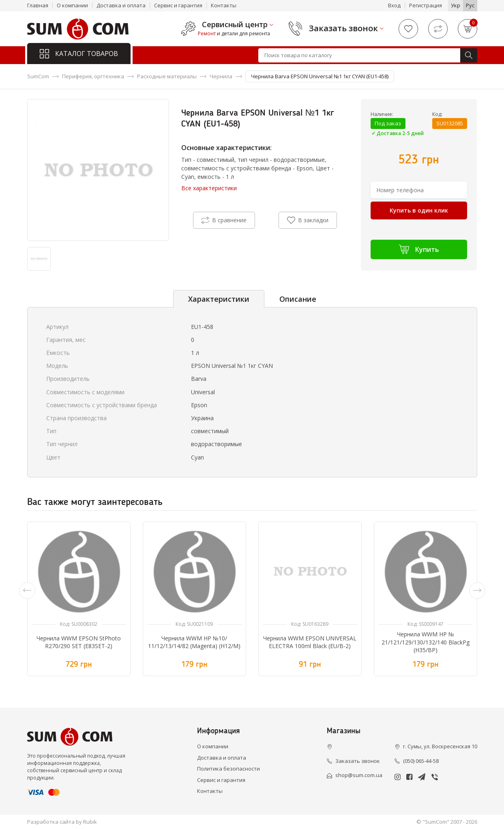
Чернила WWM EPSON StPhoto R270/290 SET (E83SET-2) (79, 642)
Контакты (224, 5)
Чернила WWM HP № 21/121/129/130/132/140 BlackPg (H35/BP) (426, 642)
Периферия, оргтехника (93, 76)
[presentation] (27, 591)
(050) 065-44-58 (421, 761)
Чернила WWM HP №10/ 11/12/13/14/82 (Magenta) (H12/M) (194, 642)
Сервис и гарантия (178, 5)
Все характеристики (209, 188)
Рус (470, 5)
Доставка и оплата (121, 5)
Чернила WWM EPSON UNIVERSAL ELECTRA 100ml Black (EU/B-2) (310, 642)
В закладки (308, 220)
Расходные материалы (167, 76)
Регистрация (426, 5)
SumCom (38, 76)
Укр (456, 5)
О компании (72, 5)
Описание (298, 299)
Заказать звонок (343, 28)
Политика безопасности (228, 769)
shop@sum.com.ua (359, 775)
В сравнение (224, 220)
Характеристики (219, 299)
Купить (419, 249)
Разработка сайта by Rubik (62, 822)
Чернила (221, 76)
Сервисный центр (235, 25)
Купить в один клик (419, 210)
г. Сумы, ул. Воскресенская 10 (440, 746)
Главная (38, 5)
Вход (394, 5)
